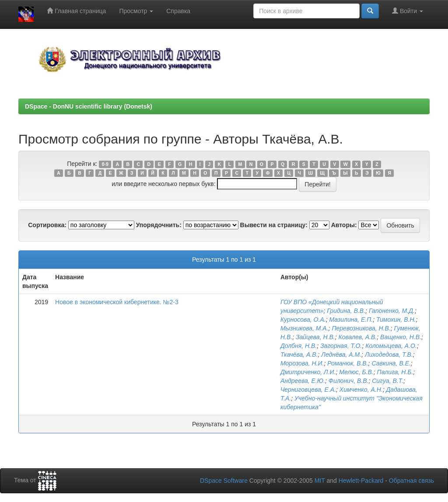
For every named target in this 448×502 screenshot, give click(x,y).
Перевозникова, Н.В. (361, 328)
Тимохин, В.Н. (396, 319)
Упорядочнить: (159, 225)
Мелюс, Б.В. (356, 372)
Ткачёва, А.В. (299, 355)
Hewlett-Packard (361, 481)
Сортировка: (47, 225)
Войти (408, 11)
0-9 (105, 164)
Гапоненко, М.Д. (392, 311)
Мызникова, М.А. (304, 328)
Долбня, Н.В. (299, 346)
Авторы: (344, 225)
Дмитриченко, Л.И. (308, 372)
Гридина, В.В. (346, 311)
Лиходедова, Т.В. (389, 355)
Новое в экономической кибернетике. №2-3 (117, 302)
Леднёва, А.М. (341, 355)
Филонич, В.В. (349, 381)
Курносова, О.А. (303, 319)
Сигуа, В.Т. (388, 381)
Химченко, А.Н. (361, 390)
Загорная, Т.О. (341, 346)
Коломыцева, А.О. (391, 346)
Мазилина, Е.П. (351, 319)
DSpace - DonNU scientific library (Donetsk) (89, 106)
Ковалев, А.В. (357, 337)
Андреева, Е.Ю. (303, 381)
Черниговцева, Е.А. (308, 390)
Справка (178, 11)
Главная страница (76, 11)
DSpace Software (224, 481)
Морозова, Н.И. (302, 363)
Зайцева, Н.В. (315, 337)
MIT (320, 481)
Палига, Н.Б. (395, 372)
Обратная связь (411, 481)
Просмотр (136, 11)
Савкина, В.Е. (391, 363)
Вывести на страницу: (274, 225)
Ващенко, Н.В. (401, 337)
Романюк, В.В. (348, 363)
